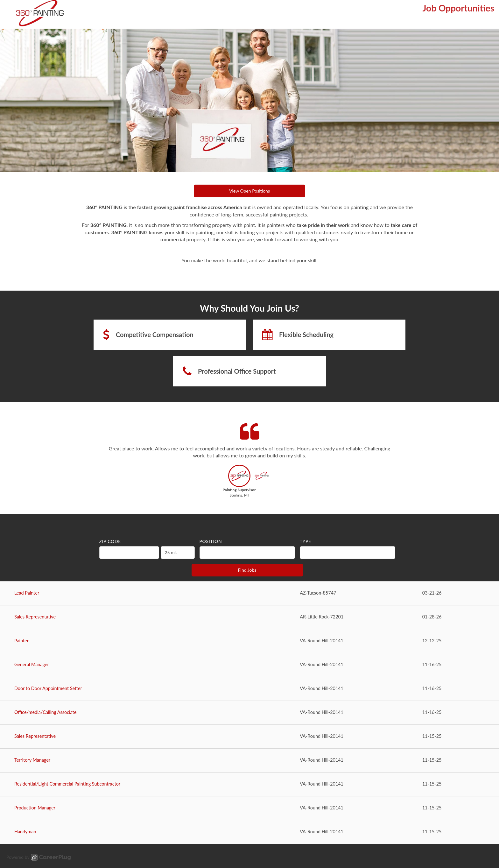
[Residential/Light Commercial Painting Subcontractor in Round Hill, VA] (250, 784)
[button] (239, 483)
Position (211, 541)
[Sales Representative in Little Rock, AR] (250, 617)
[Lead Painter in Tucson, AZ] (250, 593)
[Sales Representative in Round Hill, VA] (250, 737)
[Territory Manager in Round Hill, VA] (250, 761)
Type (306, 541)
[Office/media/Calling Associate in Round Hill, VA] (250, 713)
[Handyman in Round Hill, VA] (250, 832)
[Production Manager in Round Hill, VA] (250, 808)
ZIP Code (110, 541)
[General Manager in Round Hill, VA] (250, 665)
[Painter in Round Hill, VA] (250, 641)
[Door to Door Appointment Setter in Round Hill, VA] (250, 689)
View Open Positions (250, 191)
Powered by (39, 857)
